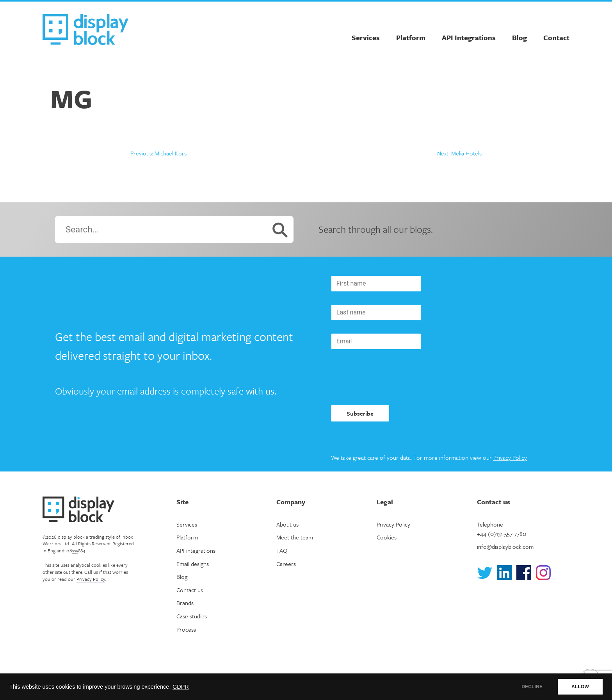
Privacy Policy (510, 457)
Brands (185, 603)
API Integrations (469, 37)
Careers (286, 564)
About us (287, 524)
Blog (519, 37)
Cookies (387, 537)
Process (186, 629)
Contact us (190, 590)
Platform (411, 37)
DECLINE (532, 687)
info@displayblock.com (505, 546)
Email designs (193, 564)
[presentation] (390, 377)
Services (366, 37)
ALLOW (580, 687)
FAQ (282, 550)
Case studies (192, 616)
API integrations (196, 550)
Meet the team (295, 537)
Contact (556, 37)
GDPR (181, 687)
